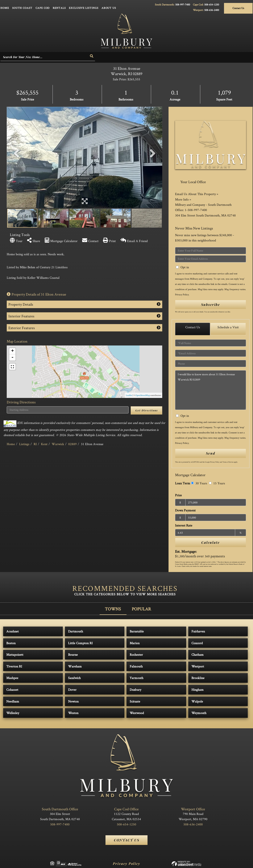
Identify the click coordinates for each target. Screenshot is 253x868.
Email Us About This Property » (197, 194)
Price (178, 495)
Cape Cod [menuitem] (43, 8)
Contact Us (238, 8)
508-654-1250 (212, 5)
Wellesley (13, 713)
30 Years (199, 483)
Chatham (198, 655)
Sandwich (74, 678)
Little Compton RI (80, 643)
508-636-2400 (212, 10)
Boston (11, 643)
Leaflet (129, 395)
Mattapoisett (15, 655)
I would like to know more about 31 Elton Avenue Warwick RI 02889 (211, 390)
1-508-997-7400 (196, 210)
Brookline (198, 678)
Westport (198, 666)
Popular (141, 609)
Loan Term (183, 483)
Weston (73, 713)
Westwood (137, 713)
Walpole (197, 701)
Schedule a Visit (228, 327)
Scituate (135, 701)
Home (11, 444)
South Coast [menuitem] (22, 8)
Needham (13, 701)
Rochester (136, 655)
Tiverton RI (14, 666)
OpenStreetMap (143, 395)
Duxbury (135, 690)
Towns (113, 609)
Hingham (198, 690)
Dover (72, 690)
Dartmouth (76, 631)
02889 (72, 444)
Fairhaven (198, 631)
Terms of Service (228, 462)
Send (211, 453)
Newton (73, 701)
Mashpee (12, 678)
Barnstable (137, 631)
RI (35, 444)
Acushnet (13, 631)
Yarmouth (136, 678)
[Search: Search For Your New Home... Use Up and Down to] (45, 57)
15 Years (217, 483)
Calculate (211, 542)
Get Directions (147, 410)
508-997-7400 (183, 5)
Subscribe (211, 304)
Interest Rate (184, 525)
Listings (24, 444)
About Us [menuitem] (109, 8)
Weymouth (199, 713)
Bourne (73, 655)
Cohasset (12, 690)
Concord (197, 643)
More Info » (183, 199)
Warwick (58, 444)
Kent (44, 444)
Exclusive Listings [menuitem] (84, 8)
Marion (135, 643)
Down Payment (185, 510)
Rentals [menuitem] (59, 8)
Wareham (75, 666)
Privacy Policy (182, 294)
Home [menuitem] (5, 8)
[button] (92, 56)
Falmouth (136, 666)
